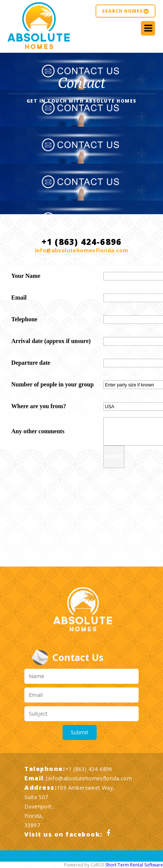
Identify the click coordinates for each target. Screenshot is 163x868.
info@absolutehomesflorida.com (82, 250)
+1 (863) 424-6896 (89, 769)
